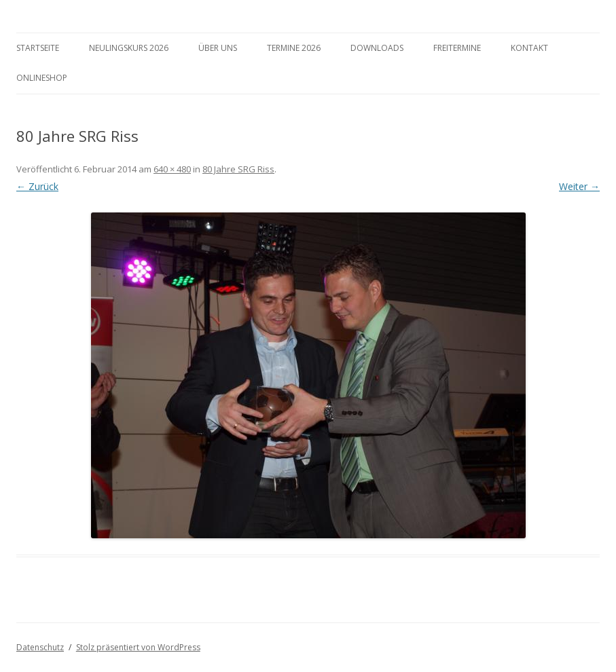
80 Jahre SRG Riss (238, 169)
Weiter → (579, 186)
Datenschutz (40, 647)
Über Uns (218, 48)
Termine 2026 (294, 48)
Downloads (377, 48)
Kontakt (529, 48)
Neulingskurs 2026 (129, 48)
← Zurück (37, 186)
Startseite (38, 48)
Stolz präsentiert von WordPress (138, 647)
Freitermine (457, 48)
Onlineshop (42, 78)
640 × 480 (172, 169)
